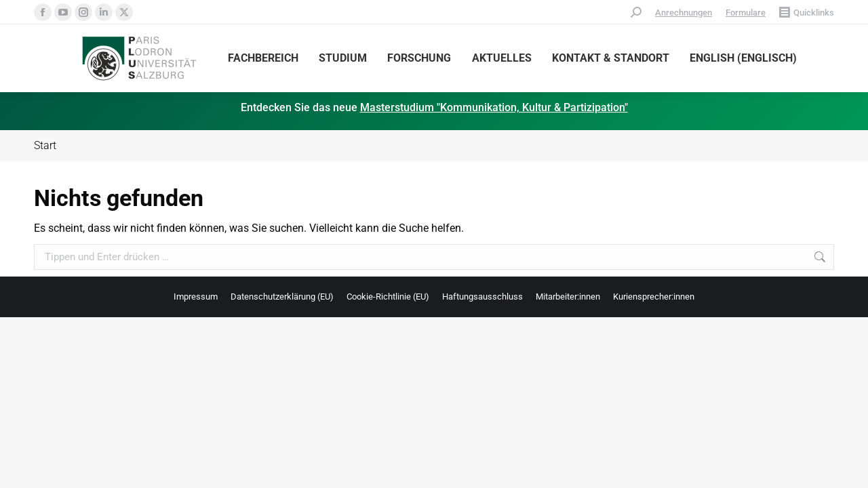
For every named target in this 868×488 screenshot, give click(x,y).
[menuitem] (743, 58)
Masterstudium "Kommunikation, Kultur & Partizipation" (494, 107)
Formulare (746, 13)
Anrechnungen (684, 13)
